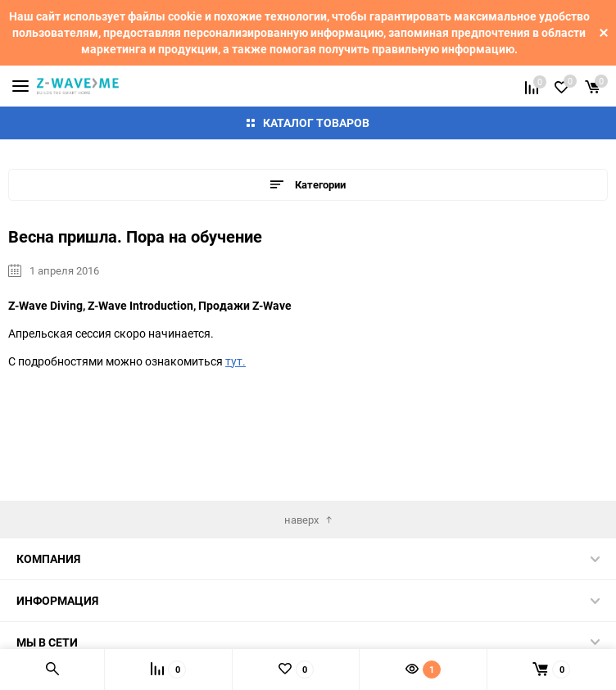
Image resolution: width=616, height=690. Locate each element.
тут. (236, 361)
